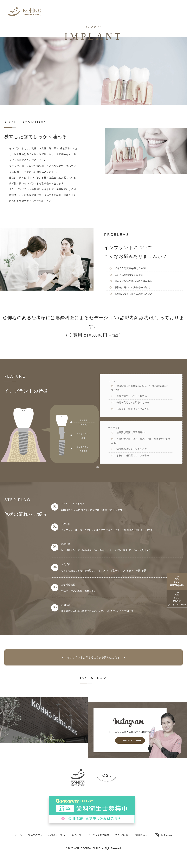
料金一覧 (77, 835)
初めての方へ (35, 835)
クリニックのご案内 (98, 835)
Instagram (127, 740)
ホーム (18, 835)
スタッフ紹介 (122, 835)
